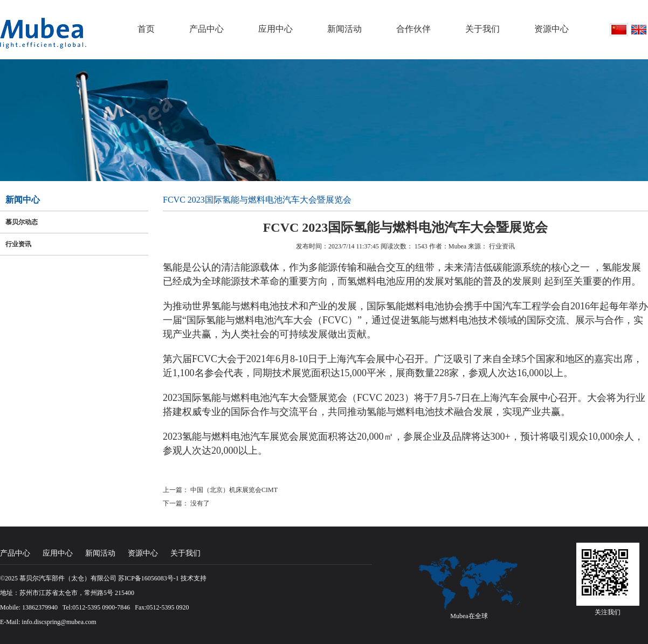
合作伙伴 (413, 29)
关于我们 (482, 29)
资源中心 (552, 29)
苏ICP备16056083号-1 (149, 578)
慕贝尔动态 (22, 222)
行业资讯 (18, 244)
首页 (146, 29)
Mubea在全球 (469, 616)
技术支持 (194, 578)
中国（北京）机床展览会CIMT (234, 490)
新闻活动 (344, 29)
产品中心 (206, 29)
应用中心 (275, 29)
